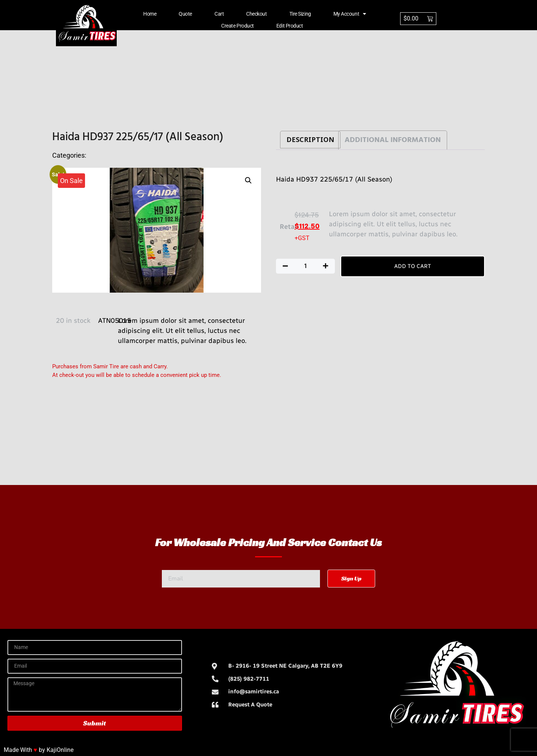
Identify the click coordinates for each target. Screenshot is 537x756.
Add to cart (413, 266)
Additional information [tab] (393, 140)
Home (150, 14)
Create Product (238, 26)
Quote (185, 14)
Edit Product (290, 26)
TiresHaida (180, 155)
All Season (103, 155)
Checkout (256, 14)
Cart (219, 14)
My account (350, 14)
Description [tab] (310, 140)
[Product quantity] (305, 266)
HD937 (132, 155)
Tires (153, 155)
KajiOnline (60, 750)
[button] (248, 180)
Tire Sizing (300, 14)
